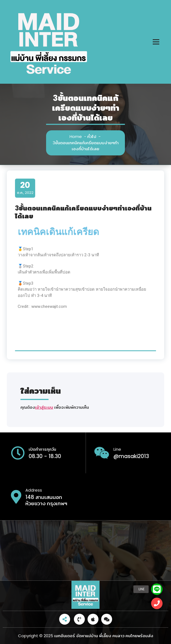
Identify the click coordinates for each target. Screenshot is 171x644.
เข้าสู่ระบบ (44, 407)
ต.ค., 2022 (25, 188)
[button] (157, 603)
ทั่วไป (92, 136)
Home (76, 136)
